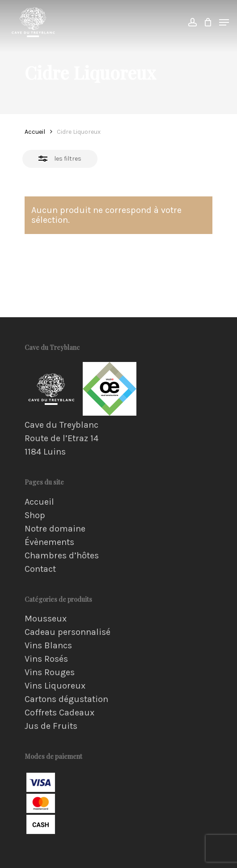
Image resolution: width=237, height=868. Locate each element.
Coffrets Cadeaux (59, 713)
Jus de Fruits (51, 726)
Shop (35, 515)
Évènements (49, 542)
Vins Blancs (48, 646)
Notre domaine (55, 529)
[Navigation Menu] (224, 22)
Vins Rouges (50, 672)
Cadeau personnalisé (68, 632)
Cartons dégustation (66, 699)
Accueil (35, 132)
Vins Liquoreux (55, 686)
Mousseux (46, 619)
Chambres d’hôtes (62, 556)
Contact (40, 569)
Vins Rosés (46, 659)
